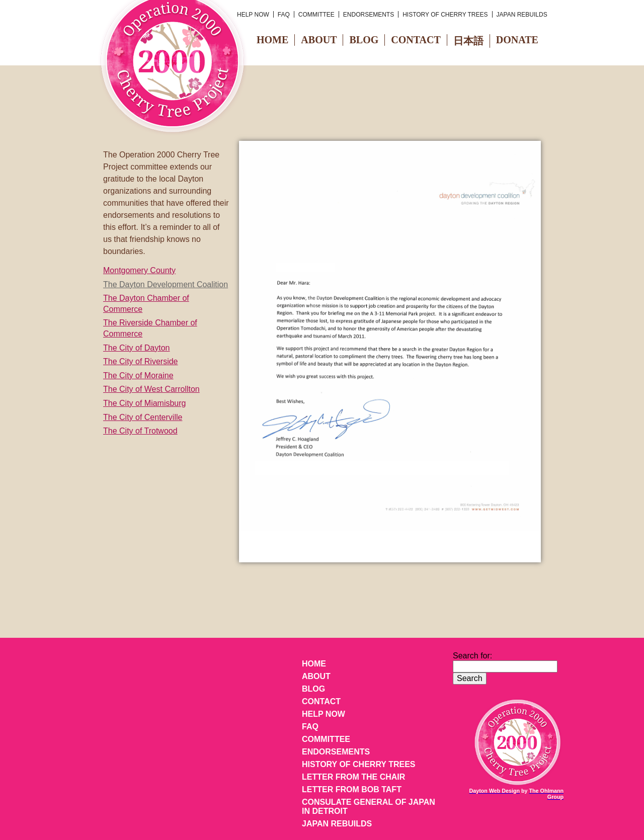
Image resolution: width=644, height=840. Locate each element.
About (319, 40)
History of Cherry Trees (445, 15)
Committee (316, 15)
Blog (364, 40)
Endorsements (369, 15)
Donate (517, 40)
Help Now (253, 15)
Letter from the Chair (353, 777)
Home (272, 40)
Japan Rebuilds (522, 15)
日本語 (468, 41)
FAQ (284, 15)
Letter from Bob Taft (352, 789)
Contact (416, 40)
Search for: (472, 656)
